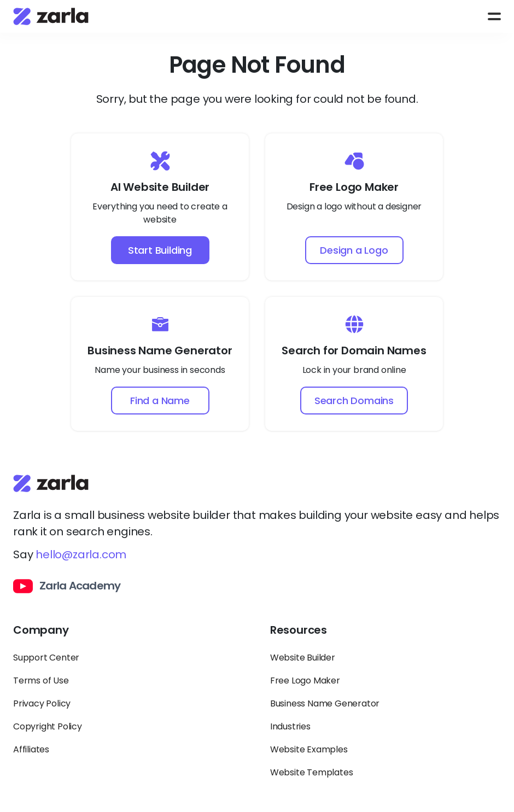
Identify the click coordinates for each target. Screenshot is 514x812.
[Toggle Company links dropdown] (128, 635)
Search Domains (354, 401)
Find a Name (160, 401)
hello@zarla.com (81, 554)
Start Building (160, 250)
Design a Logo (354, 250)
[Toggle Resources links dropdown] (385, 635)
